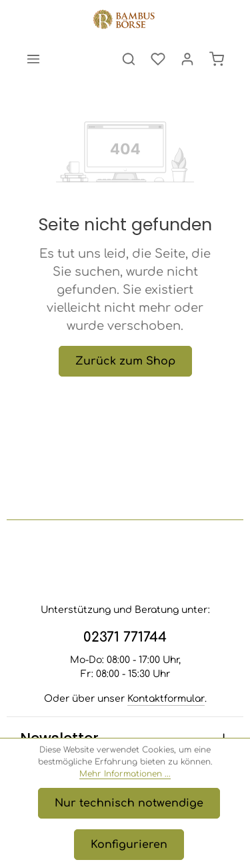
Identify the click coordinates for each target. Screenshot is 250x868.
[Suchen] (129, 59)
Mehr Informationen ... (125, 774)
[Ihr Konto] (187, 59)
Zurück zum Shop (125, 361)
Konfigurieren (129, 845)
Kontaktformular (166, 699)
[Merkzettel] (158, 59)
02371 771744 (125, 637)
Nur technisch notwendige (129, 803)
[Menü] (33, 59)
